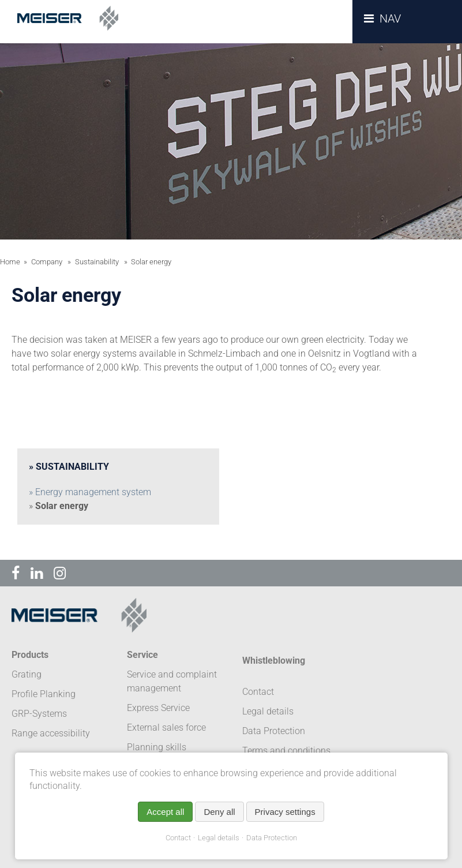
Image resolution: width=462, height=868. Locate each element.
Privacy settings (285, 812)
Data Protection (272, 838)
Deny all (219, 812)
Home (10, 262)
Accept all (165, 812)
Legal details (219, 838)
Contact (178, 838)
